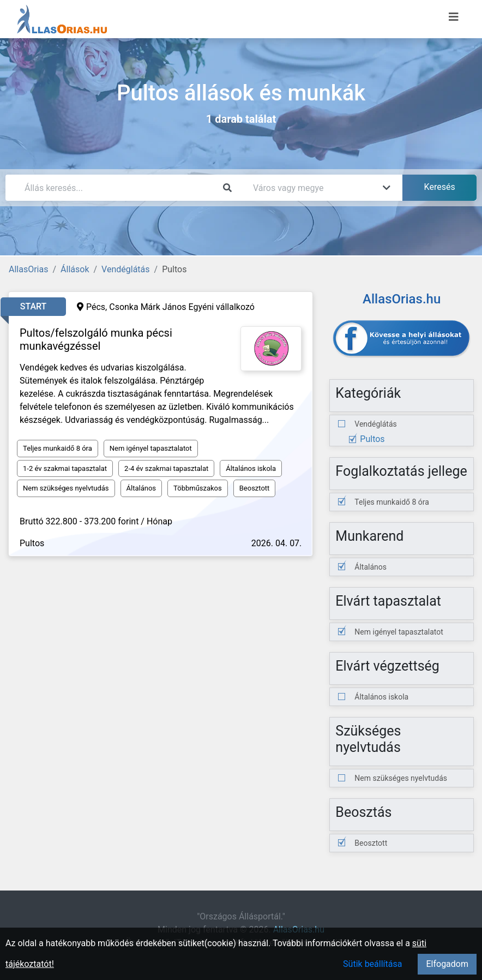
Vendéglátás (125, 269)
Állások (75, 269)
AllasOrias (28, 269)
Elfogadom (447, 964)
